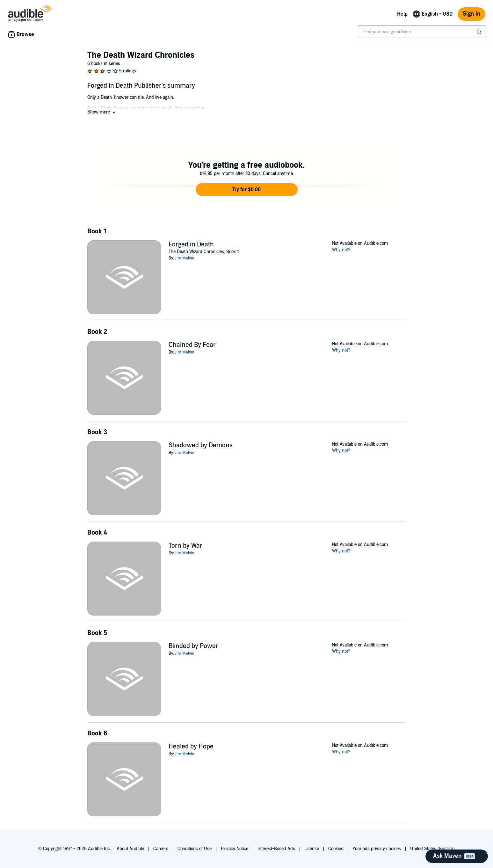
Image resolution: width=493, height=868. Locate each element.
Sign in (471, 14)
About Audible (130, 849)
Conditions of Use (195, 849)
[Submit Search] (480, 32)
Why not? (341, 250)
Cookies (336, 849)
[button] (102, 112)
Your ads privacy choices (377, 849)
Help (402, 14)
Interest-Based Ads (276, 849)
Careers (161, 849)
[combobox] (422, 32)
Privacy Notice (235, 849)
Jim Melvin (185, 258)
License (312, 849)
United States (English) (432, 849)
